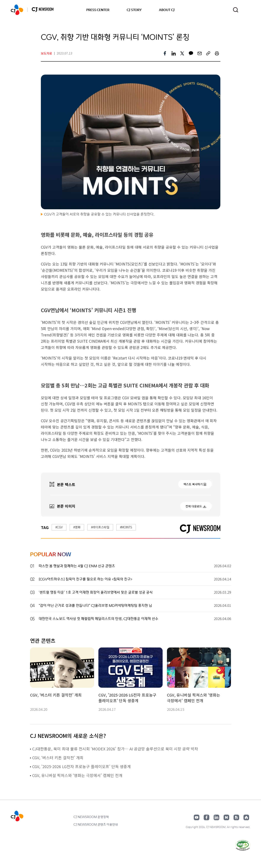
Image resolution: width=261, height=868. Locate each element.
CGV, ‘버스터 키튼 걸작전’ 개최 (58, 758)
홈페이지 (246, 817)
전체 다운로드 (194, 506)
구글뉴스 (236, 817)
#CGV (59, 527)
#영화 (77, 527)
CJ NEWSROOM (17, 10)
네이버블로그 (226, 817)
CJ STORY (134, 10)
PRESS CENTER (98, 10)
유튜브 (197, 817)
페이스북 (207, 817)
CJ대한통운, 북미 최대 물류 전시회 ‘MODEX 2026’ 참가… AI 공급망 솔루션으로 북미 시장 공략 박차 (115, 749)
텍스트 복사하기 (193, 484)
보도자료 (46, 53)
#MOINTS (126, 527)
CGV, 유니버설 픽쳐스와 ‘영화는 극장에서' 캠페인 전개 (77, 775)
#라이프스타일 (100, 527)
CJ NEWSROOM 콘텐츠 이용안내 (96, 824)
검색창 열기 (236, 10)
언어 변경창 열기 (247, 10)
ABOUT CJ (167, 10)
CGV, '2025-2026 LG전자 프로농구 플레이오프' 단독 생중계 (82, 766)
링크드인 (216, 817)
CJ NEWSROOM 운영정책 (91, 817)
